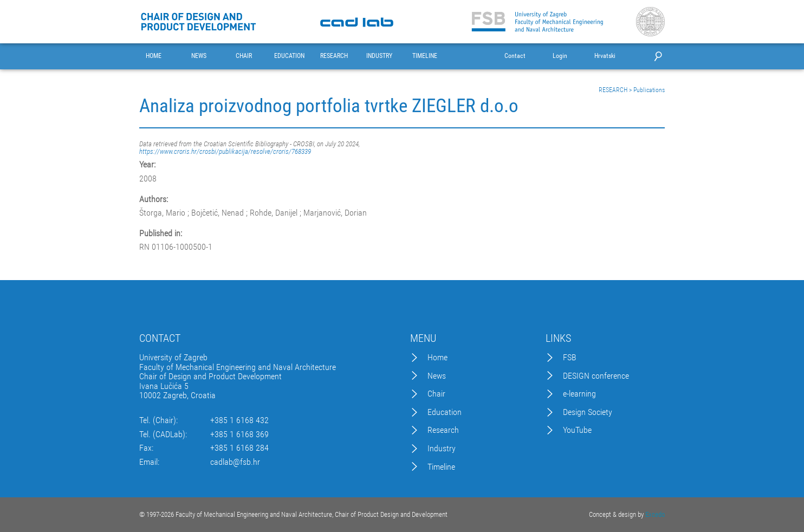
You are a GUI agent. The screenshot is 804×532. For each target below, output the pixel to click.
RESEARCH (334, 56)
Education (445, 412)
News (437, 376)
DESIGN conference (596, 376)
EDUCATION (289, 56)
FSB (570, 358)
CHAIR (244, 56)
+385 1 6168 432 (239, 420)
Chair (436, 394)
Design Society (588, 412)
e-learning (579, 394)
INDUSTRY (379, 56)
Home (437, 358)
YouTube (577, 430)
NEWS (199, 56)
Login (560, 56)
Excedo (655, 514)
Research (443, 430)
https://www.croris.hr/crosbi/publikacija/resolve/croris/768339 (225, 151)
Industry (442, 449)
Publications (649, 90)
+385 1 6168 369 (239, 434)
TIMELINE (425, 56)
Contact (515, 56)
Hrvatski (605, 56)
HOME (154, 56)
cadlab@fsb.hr (235, 462)
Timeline (441, 467)
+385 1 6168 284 (239, 448)
